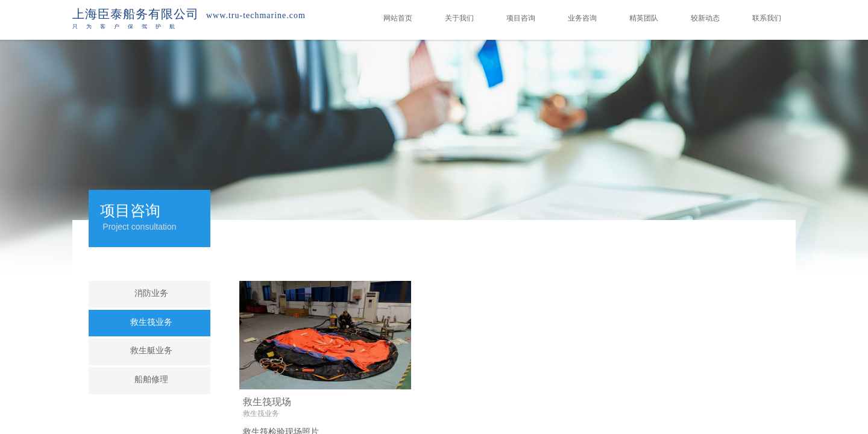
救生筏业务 (261, 414)
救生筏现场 (267, 402)
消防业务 (151, 293)
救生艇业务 (151, 351)
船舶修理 (151, 379)
